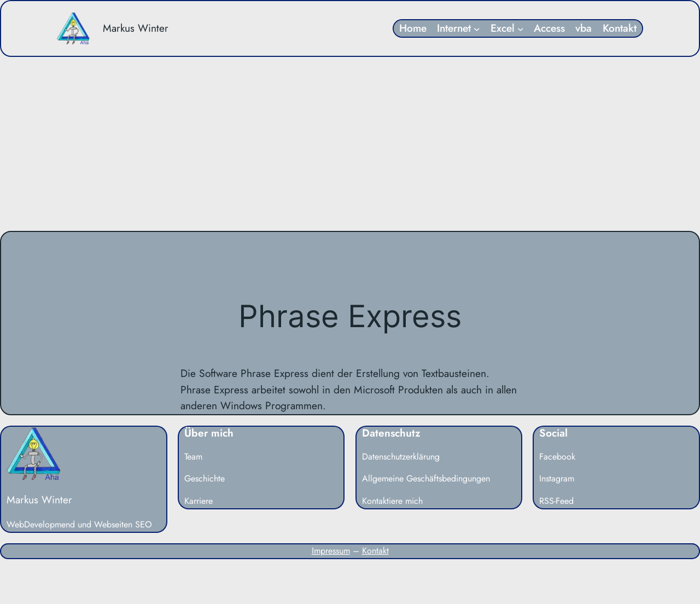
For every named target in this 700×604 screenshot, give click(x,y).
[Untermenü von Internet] (477, 28)
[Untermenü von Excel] (521, 28)
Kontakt (375, 551)
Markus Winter (136, 28)
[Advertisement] (350, 144)
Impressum (331, 551)
